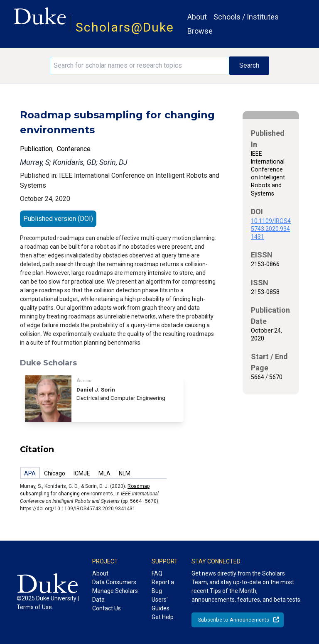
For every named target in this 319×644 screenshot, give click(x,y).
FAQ (157, 573)
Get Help (163, 617)
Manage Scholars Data (115, 595)
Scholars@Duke (125, 27)
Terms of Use (34, 607)
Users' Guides (161, 604)
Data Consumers (114, 582)
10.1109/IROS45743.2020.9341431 (271, 229)
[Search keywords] (140, 66)
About (197, 17)
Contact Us (107, 608)
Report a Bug (163, 586)
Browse (200, 31)
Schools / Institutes (246, 17)
